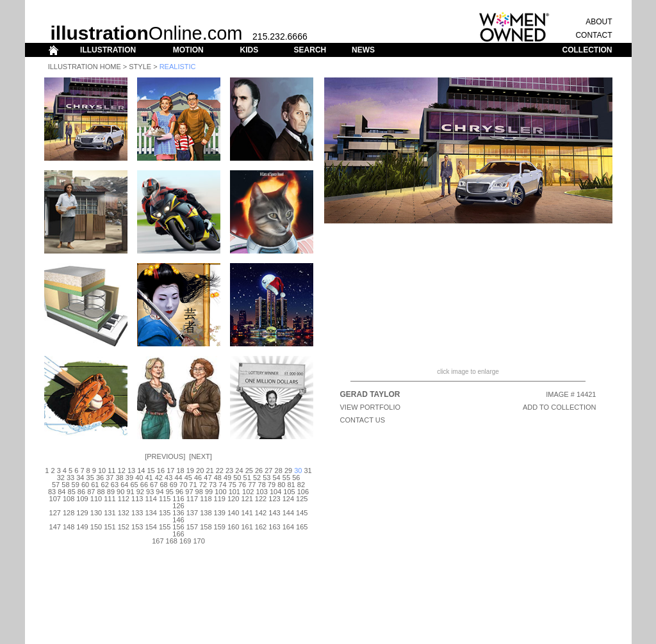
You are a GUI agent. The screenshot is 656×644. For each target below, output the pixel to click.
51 (247, 478)
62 (105, 485)
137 (192, 513)
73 (213, 485)
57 (56, 485)
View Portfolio (371, 407)
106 (303, 492)
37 (110, 478)
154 (151, 527)
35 (90, 478)
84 (61, 492)
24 (239, 471)
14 (141, 471)
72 (203, 485)
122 (261, 499)
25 (249, 471)
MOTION (188, 50)
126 (178, 506)
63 (115, 485)
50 (237, 478)
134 (151, 513)
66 (144, 485)
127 (55, 513)
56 (296, 478)
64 (124, 485)
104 (275, 492)
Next (200, 456)
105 (289, 492)
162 (261, 527)
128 (69, 513)
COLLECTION (587, 50)
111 (110, 499)
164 (288, 527)
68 (163, 485)
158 (206, 527)
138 (206, 513)
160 (233, 527)
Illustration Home (85, 67)
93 (150, 492)
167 (158, 541)
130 (96, 513)
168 (172, 541)
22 (220, 471)
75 (233, 485)
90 (120, 492)
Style (140, 67)
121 (247, 499)
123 (274, 499)
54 (277, 478)
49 (227, 478)
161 (247, 527)
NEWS (363, 50)
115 (165, 499)
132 (124, 513)
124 (288, 499)
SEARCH (310, 50)
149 (82, 527)
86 (81, 492)
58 (65, 485)
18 (180, 471)
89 (111, 492)
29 (288, 471)
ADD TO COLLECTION (560, 407)
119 (220, 499)
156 (178, 527)
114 (151, 499)
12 (122, 471)
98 (199, 492)
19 (190, 471)
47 (208, 478)
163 (274, 527)
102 (248, 492)
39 (129, 478)
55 (286, 478)
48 (218, 478)
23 (229, 471)
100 (220, 492)
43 (168, 478)
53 (266, 478)
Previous (165, 456)
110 (96, 499)
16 (161, 471)
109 (82, 499)
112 (124, 499)
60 (85, 485)
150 (96, 527)
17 (170, 471)
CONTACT (594, 35)
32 (61, 478)
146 (178, 520)
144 (288, 513)
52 (257, 478)
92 (140, 492)
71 (193, 485)
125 (302, 499)
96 (179, 492)
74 (222, 485)
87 (91, 492)
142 (261, 513)
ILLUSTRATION (108, 50)
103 (261, 492)
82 (301, 485)
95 (170, 492)
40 (139, 478)
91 (130, 492)
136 (178, 513)
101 (234, 492)
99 (209, 492)
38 (120, 478)
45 (188, 478)
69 (174, 485)
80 (281, 485)
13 (131, 471)
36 (100, 478)
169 (185, 541)
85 (72, 492)
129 (82, 513)
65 (134, 485)
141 (247, 513)
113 (137, 499)
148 (69, 527)
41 (149, 478)
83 (52, 492)
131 (110, 513)
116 (178, 499)
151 (110, 527)
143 (274, 513)
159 (220, 527)
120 (233, 499)
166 (178, 534)
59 (76, 485)
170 (199, 541)
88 (101, 492)
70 (183, 485)
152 (124, 527)
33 (70, 478)
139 (220, 513)
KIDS (249, 50)
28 (279, 471)
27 (268, 471)
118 (206, 499)
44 (178, 478)
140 (233, 513)
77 (252, 485)
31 (308, 471)
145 (302, 513)
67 (154, 485)
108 (69, 499)
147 (55, 527)
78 (262, 485)
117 (192, 499)
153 (137, 527)
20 (200, 471)
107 (55, 499)
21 (209, 471)
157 (192, 527)
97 (189, 492)
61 (95, 485)
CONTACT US (363, 420)
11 (111, 471)
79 (272, 485)
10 (102, 471)
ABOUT (599, 22)
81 (291, 485)
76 (242, 485)
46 (198, 478)
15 (151, 471)
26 (259, 471)
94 (160, 492)
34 (80, 478)
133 (137, 513)
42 (159, 478)
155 (165, 527)
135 (165, 513)
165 (302, 527)
